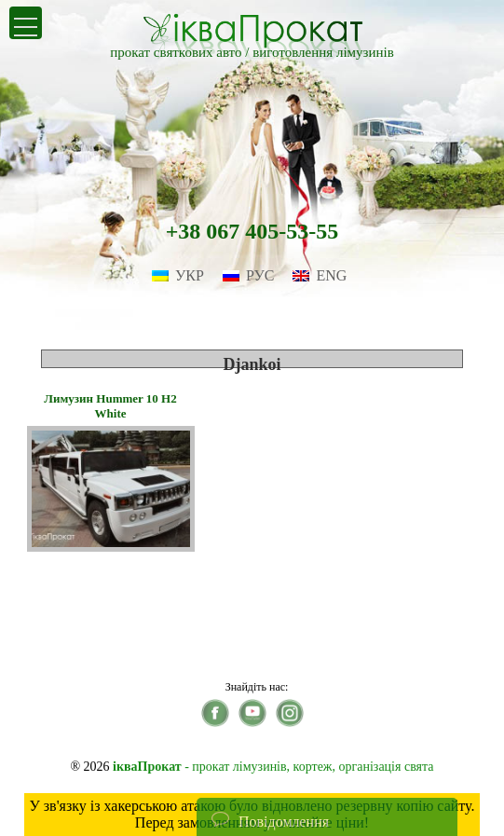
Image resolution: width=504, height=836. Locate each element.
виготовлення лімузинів (323, 52)
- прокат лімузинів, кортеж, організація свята (273, 767)
